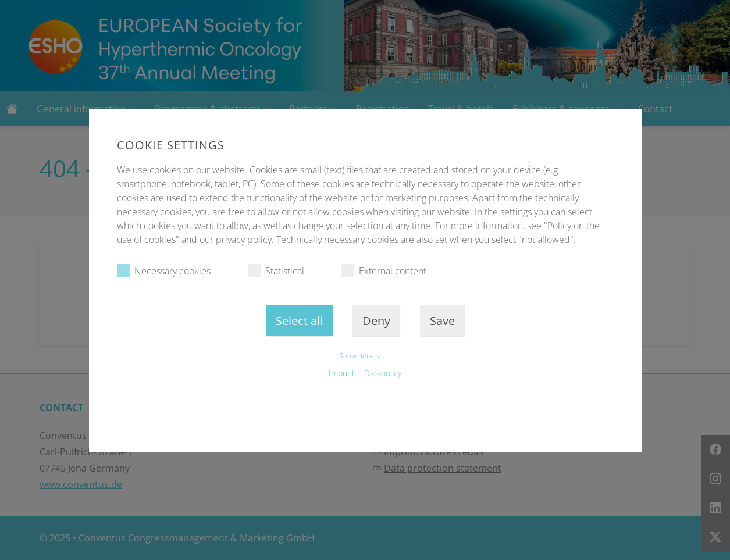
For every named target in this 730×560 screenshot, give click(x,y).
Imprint (342, 373)
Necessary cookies (164, 271)
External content (384, 271)
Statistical (276, 271)
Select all (299, 321)
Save (442, 321)
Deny (376, 321)
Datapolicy (383, 373)
